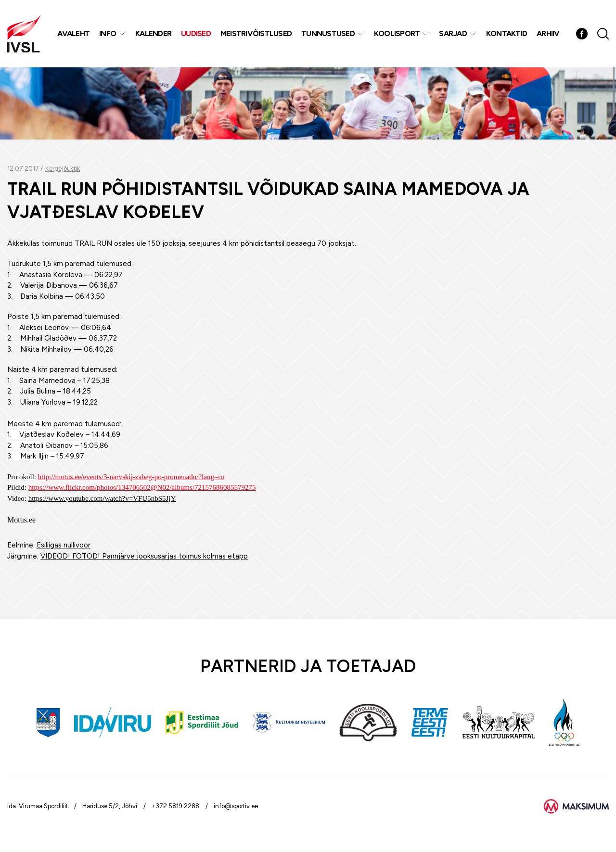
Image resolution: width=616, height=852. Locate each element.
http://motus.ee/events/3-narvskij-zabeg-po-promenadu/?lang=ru (131, 477)
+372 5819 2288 (175, 806)
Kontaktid (507, 33)
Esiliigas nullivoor (64, 545)
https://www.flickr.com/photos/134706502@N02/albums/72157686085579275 (142, 487)
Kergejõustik (63, 169)
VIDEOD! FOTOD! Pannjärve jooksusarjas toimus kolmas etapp (144, 556)
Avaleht (73, 33)
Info (108, 33)
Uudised (196, 33)
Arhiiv (548, 33)
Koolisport (397, 33)
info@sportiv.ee (236, 806)
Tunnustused (328, 33)
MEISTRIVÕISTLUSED (256, 33)
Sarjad (453, 33)
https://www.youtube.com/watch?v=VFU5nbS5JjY (102, 498)
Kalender (153, 33)
